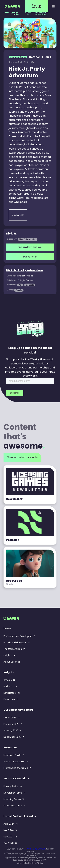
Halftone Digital (36, 863)
